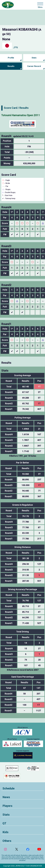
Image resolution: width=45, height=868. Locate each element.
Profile (11, 58)
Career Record (34, 66)
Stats (34, 58)
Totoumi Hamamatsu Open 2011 (21, 115)
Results (11, 66)
